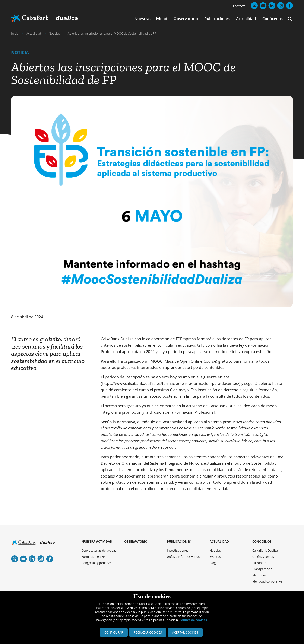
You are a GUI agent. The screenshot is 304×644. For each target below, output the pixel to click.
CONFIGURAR (114, 632)
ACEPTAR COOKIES (185, 632)
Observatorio (186, 19)
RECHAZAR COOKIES (148, 632)
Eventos (215, 557)
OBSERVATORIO (136, 541)
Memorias (259, 575)
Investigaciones (178, 550)
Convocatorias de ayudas (99, 550)
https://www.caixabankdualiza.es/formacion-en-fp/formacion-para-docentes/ (170, 383)
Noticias (215, 550)
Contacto (239, 6)
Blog (213, 563)
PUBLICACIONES (179, 541)
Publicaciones (217, 19)
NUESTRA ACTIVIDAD (97, 541)
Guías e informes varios (183, 557)
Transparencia (262, 569)
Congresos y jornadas (96, 563)
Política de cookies (193, 620)
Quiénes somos (263, 557)
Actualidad (246, 19)
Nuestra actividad (151, 19)
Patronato (259, 563)
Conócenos (273, 19)
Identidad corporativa (267, 581)
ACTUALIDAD (219, 541)
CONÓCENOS (262, 541)
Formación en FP (93, 557)
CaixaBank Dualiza (265, 550)
